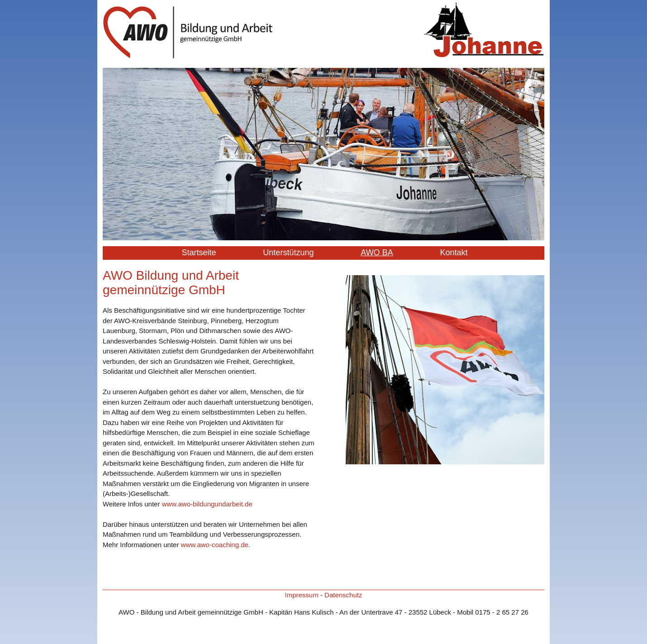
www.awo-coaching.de (215, 545)
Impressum (302, 595)
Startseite (199, 253)
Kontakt (454, 253)
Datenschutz (343, 595)
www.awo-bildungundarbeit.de (207, 504)
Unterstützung (288, 253)
